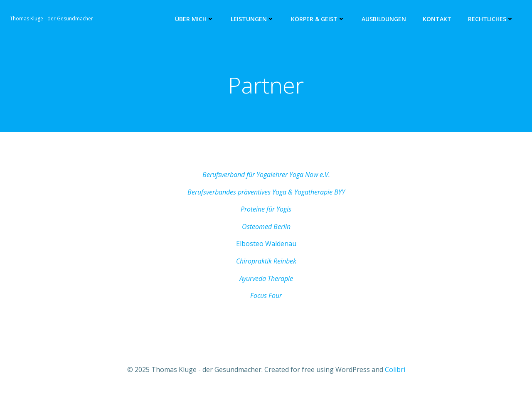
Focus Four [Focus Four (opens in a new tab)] (266, 295)
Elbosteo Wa (256, 244)
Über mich (195, 19)
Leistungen (252, 19)
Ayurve (249, 278)
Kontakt (437, 19)
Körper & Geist (318, 19)
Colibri (395, 369)
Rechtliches (491, 19)
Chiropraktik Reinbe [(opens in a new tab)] (265, 261)
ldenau (286, 244)
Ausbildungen (384, 19)
